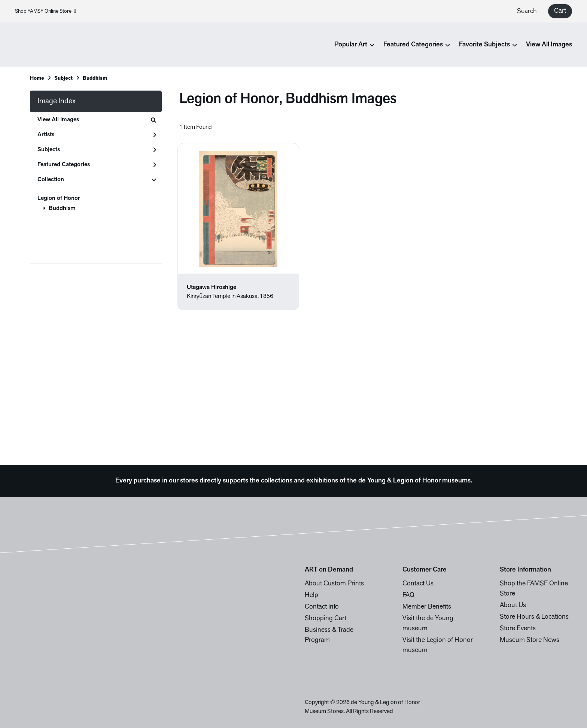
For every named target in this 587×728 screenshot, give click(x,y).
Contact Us (418, 584)
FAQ (408, 595)
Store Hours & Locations (534, 617)
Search (527, 11)
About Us (513, 605)
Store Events (518, 629)
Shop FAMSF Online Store (45, 11)
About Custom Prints (334, 584)
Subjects (97, 150)
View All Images (549, 45)
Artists (97, 135)
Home (37, 78)
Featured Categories (97, 165)
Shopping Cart (326, 619)
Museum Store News (530, 640)
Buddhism (62, 208)
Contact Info (322, 607)
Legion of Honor (59, 198)
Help (311, 595)
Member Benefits (427, 607)
